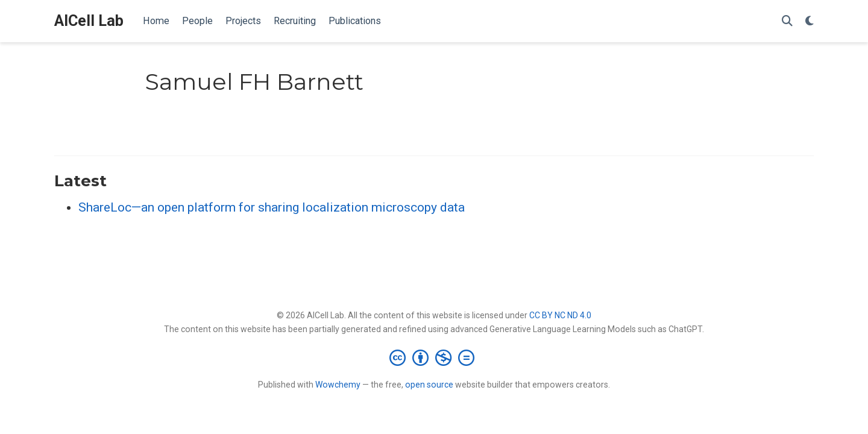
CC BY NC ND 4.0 (560, 315)
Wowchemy (338, 385)
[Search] (787, 21)
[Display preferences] (810, 21)
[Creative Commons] (434, 357)
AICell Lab (89, 21)
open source (429, 385)
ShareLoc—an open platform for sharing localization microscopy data (272, 207)
